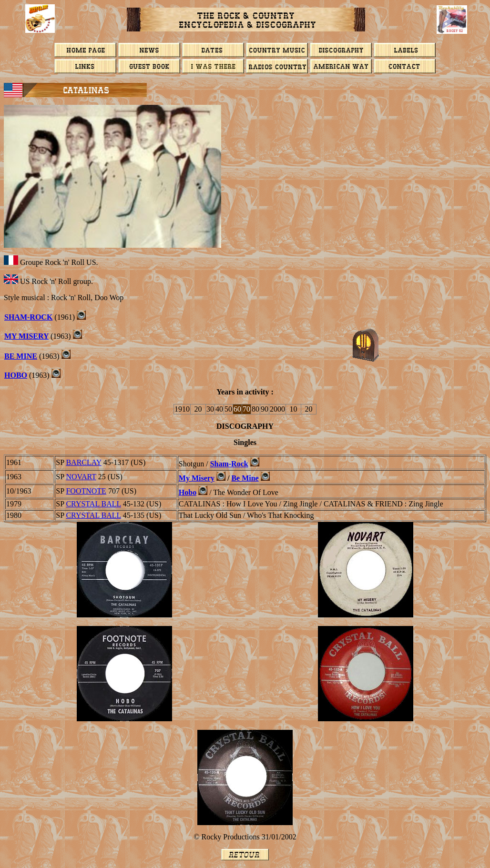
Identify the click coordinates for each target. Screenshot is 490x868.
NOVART (81, 477)
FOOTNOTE (86, 491)
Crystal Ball (93, 504)
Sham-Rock (28, 317)
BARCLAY (83, 462)
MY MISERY (26, 336)
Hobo (16, 375)
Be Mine (245, 478)
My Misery (197, 478)
